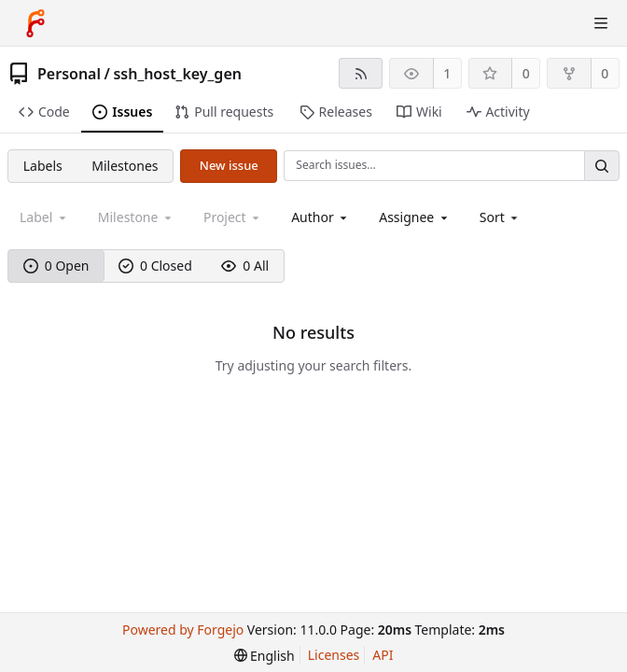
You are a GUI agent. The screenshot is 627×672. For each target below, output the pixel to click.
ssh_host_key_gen (177, 74)
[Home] (35, 23)
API (383, 655)
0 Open (56, 266)
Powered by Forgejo (183, 630)
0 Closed (155, 266)
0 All (245, 266)
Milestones (125, 166)
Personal (69, 74)
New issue (229, 165)
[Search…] (602, 166)
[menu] (501, 217)
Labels (43, 166)
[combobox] (320, 217)
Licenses (334, 655)
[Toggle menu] (601, 23)
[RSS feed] (361, 73)
